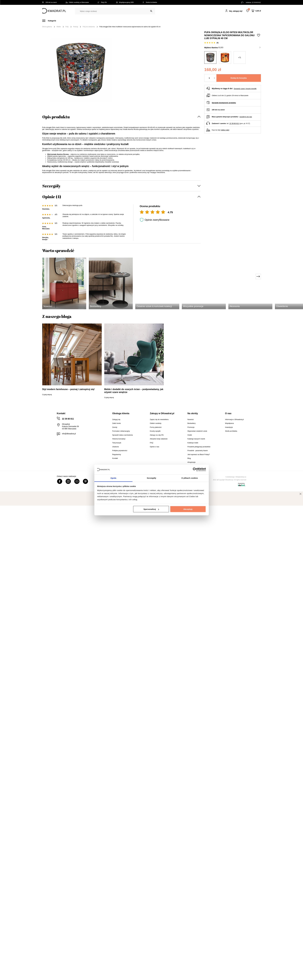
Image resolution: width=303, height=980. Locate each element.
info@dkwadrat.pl (69, 434)
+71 (240, 57)
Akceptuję (188, 509)
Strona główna (47, 27)
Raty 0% (102, 2)
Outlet (192, 21)
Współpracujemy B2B (125, 2)
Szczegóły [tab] (151, 478)
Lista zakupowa (249, 9)
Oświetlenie (179, 21)
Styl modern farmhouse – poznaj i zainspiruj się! (68, 389)
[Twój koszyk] (256, 11)
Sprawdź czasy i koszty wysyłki (245, 89)
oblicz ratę (225, 130)
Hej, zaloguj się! (236, 11)
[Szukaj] (151, 11)
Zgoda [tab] (113, 478)
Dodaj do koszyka (239, 78)
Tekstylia (164, 21)
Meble (62, 21)
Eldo (239, 47)
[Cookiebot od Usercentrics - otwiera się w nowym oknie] (195, 470)
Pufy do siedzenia (89, 27)
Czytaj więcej (47, 395)
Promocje (204, 21)
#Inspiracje (218, 21)
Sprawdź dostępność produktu (224, 103)
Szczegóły (51, 186)
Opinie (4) (52, 197)
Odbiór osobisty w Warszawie (77, 2)
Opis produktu (56, 117)
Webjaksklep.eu (241, 477)
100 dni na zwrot (49, 2)
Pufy (67, 27)
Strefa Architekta (150, 2)
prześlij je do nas (246, 117)
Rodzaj (76, 27)
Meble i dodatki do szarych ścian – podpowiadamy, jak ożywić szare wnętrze (134, 391)
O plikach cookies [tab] (190, 478)
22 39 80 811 (256, 3)
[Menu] (51, 21)
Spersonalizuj (151, 509)
